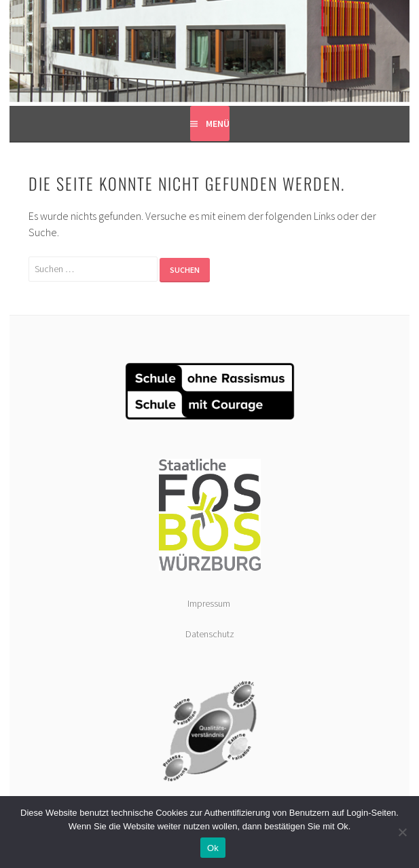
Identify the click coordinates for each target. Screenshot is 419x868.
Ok (213, 848)
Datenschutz (210, 634)
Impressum (210, 603)
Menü (218, 124)
